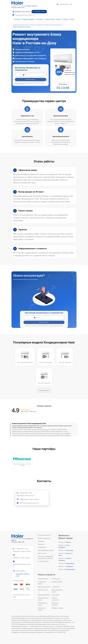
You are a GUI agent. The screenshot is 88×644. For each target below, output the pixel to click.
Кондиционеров (57, 582)
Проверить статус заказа (21, 12)
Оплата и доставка (50, 19)
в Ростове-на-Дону (32, 6)
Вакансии (59, 19)
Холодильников (43, 579)
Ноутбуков (56, 587)
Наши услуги (42, 553)
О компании (17, 19)
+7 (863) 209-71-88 (65, 4)
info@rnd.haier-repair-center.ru (28, 499)
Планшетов (56, 595)
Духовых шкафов (57, 608)
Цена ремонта (40, 19)
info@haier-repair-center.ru (22, 556)
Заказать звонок (39, 12)
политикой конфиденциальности (56, 326)
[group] (22, 460)
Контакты (66, 19)
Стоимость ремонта (44, 535)
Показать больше (44, 390)
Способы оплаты (43, 561)
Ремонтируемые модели (46, 550)
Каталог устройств (29, 19)
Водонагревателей (44, 587)
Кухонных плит (43, 590)
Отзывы (72, 19)
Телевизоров (56, 579)
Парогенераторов (44, 595)
